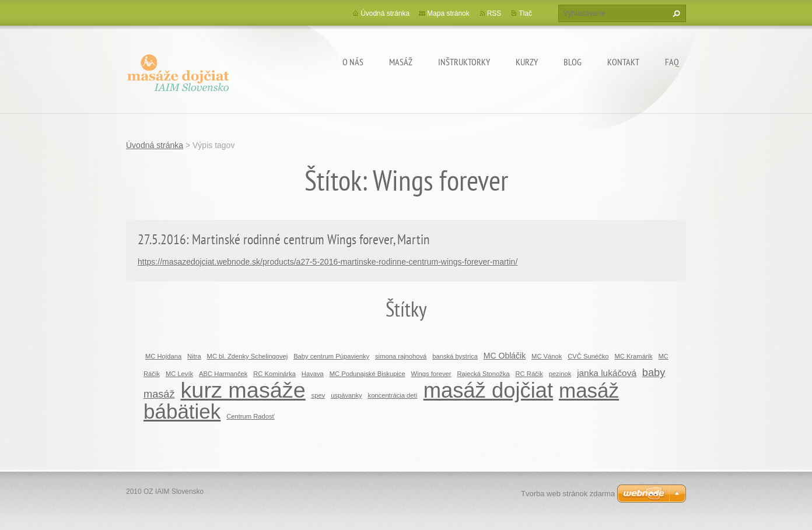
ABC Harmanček (223, 374)
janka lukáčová (607, 373)
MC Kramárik (633, 356)
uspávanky (346, 395)
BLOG (573, 62)
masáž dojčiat (488, 390)
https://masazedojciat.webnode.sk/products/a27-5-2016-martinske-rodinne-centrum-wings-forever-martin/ (328, 262)
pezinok (560, 374)
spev (318, 395)
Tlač (525, 13)
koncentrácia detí (393, 395)
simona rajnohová (401, 356)
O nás (353, 62)
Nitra (194, 356)
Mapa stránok (448, 13)
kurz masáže (243, 390)
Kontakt (623, 62)
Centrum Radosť (251, 416)
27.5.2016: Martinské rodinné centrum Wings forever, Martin (284, 239)
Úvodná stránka (385, 13)
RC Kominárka (274, 374)
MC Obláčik (505, 356)
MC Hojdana (163, 356)
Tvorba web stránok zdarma (568, 494)
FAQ (672, 62)
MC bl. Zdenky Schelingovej (248, 356)
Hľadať (675, 13)
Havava (313, 374)
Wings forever (431, 374)
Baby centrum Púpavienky (331, 356)
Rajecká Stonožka (483, 374)
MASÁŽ (401, 62)
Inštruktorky (464, 62)
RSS (494, 13)
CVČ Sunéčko (588, 356)
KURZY (527, 62)
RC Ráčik (529, 374)
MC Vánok (547, 356)
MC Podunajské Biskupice (367, 374)
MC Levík (179, 374)
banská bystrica (455, 356)
